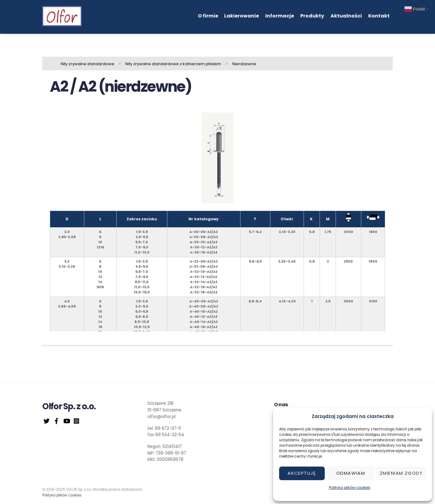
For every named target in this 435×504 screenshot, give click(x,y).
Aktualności (346, 16)
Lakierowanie (242, 16)
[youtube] (66, 420)
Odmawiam (351, 473)
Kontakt (379, 16)
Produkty (312, 16)
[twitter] (47, 420)
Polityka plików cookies (350, 488)
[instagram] (76, 420)
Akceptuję (302, 473)
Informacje (280, 16)
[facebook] (56, 420)
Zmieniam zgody (401, 473)
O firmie (208, 16)
